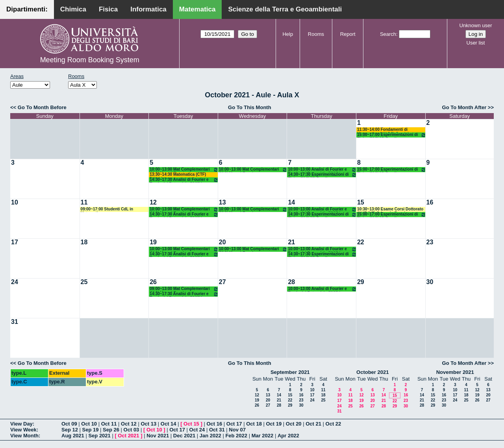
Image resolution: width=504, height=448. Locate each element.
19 (153, 242)
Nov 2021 (158, 436)
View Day (21, 424)
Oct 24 (197, 430)
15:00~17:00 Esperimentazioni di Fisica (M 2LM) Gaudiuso (392, 135)
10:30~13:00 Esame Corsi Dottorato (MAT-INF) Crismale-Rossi (390, 209)
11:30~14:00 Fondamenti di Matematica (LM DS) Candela (384, 130)
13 (222, 202)
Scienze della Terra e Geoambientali (285, 9)
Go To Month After (464, 107)
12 (153, 202)
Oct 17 (234, 424)
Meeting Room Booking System (90, 60)
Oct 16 (214, 424)
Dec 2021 (184, 436)
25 (84, 282)
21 (291, 242)
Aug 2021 (73, 436)
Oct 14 (169, 424)
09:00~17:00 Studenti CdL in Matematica (107, 209)
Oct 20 (294, 424)
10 (15, 202)
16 (430, 202)
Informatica (148, 9)
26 (153, 282)
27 (222, 282)
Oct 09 (69, 424)
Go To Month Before (42, 107)
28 (291, 282)
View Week (23, 430)
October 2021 (372, 372)
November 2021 (455, 372)
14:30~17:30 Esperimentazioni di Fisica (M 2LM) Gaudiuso (322, 175)
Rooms (316, 34)
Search (388, 34)
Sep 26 (111, 430)
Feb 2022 (236, 436)
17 (15, 242)
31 (15, 322)
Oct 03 (132, 430)
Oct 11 (109, 424)
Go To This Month (250, 107)
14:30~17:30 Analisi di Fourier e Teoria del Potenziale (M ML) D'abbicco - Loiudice (184, 180)
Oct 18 (254, 424)
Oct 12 (129, 424)
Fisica (108, 9)
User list (476, 43)
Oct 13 (148, 424)
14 (291, 202)
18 (84, 242)
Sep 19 (91, 430)
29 (361, 282)
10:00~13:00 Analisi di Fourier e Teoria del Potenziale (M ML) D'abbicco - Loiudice (322, 170)
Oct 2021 (128, 436)
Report (348, 34)
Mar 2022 (263, 436)
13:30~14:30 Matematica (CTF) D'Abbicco (178, 175)
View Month (24, 436)
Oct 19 (274, 424)
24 (15, 282)
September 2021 (290, 372)
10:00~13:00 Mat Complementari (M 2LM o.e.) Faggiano (184, 170)
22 (361, 242)
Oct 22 (334, 424)
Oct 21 (313, 424)
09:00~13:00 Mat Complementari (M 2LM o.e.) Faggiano (184, 289)
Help (288, 34)
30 (430, 282)
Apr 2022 (288, 436)
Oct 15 (191, 424)
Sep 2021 (99, 436)
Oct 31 (217, 430)
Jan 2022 (210, 436)
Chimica (73, 9)
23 (430, 242)
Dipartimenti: (27, 9)
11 (84, 202)
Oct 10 (89, 424)
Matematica (197, 9)
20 (222, 242)
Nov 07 (237, 430)
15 (361, 202)
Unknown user (475, 25)
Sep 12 (70, 430)
